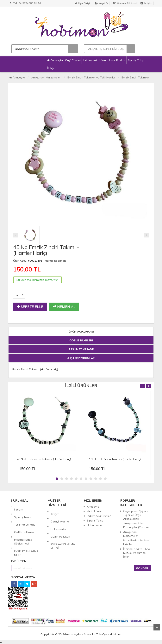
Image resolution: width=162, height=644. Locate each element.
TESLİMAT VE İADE (81, 349)
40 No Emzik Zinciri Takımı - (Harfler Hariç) (44, 459)
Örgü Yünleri (73, 60)
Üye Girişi (82, 3)
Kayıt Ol (102, 3)
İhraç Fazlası (117, 60)
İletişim (146, 3)
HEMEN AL (64, 307)
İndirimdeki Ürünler (95, 60)
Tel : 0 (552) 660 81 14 (26, 3)
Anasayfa (55, 60)
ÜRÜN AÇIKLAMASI (81, 332)
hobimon (60, 261)
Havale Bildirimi (125, 3)
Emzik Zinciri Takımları (136, 77)
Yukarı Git (157, 627)
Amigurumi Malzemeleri (46, 77)
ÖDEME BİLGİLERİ (81, 340)
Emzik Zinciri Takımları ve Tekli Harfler (91, 77)
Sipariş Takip (136, 60)
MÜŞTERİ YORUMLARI (81, 358)
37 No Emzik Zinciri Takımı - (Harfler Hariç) (114, 459)
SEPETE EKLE (30, 307)
